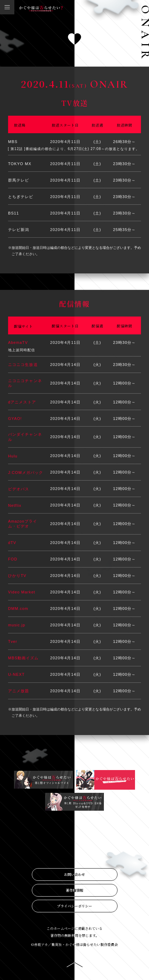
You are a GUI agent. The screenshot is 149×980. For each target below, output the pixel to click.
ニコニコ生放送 (23, 365)
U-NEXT (16, 675)
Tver (13, 642)
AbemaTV (18, 343)
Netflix (15, 505)
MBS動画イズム (23, 658)
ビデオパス (19, 489)
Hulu (13, 456)
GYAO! (15, 419)
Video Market (22, 592)
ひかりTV (17, 576)
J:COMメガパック (26, 472)
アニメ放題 (19, 691)
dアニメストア (22, 402)
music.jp (17, 625)
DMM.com (18, 609)
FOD (13, 559)
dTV (12, 543)
